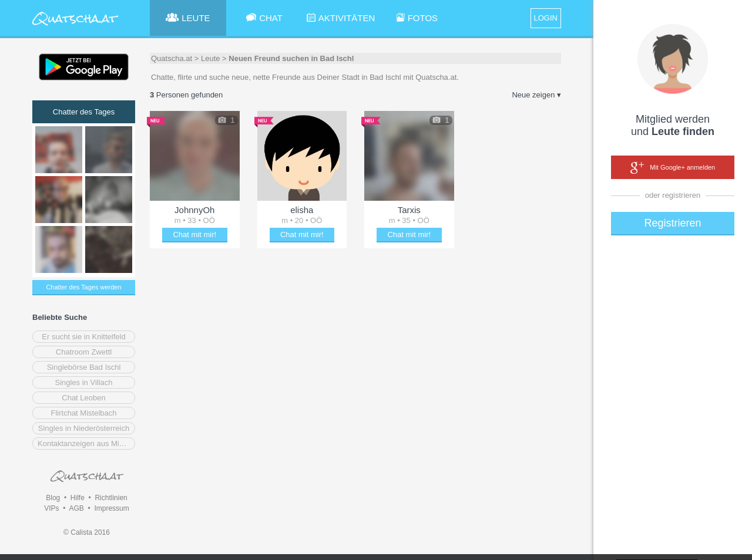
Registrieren (672, 223)
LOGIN (546, 18)
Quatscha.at (172, 58)
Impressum (111, 508)
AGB (76, 508)
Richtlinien (111, 498)
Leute (211, 58)
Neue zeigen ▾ (536, 95)
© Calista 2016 (87, 532)
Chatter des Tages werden (83, 287)
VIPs (51, 508)
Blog (53, 498)
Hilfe (78, 498)
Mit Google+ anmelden (673, 168)
